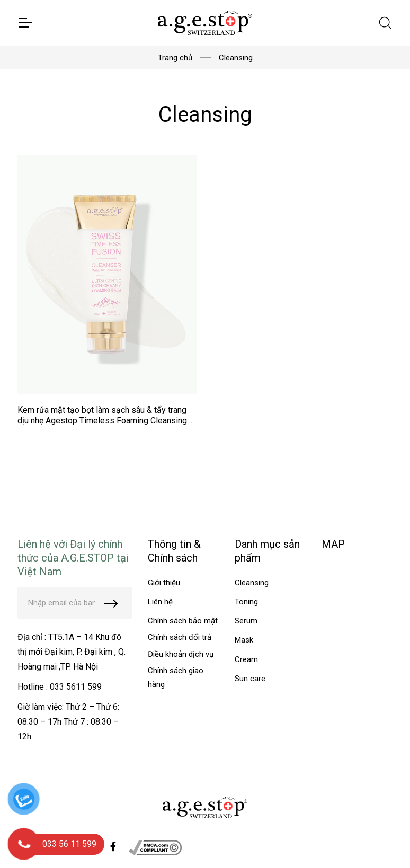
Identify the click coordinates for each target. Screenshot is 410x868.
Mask (244, 640)
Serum (246, 621)
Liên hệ (160, 602)
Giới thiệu (164, 583)
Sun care (250, 679)
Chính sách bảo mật (183, 621)
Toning (246, 602)
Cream (246, 659)
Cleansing (252, 583)
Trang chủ (175, 58)
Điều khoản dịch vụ (181, 654)
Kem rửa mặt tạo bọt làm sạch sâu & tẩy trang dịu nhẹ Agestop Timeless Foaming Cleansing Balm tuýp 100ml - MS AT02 (102, 421)
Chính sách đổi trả (180, 637)
